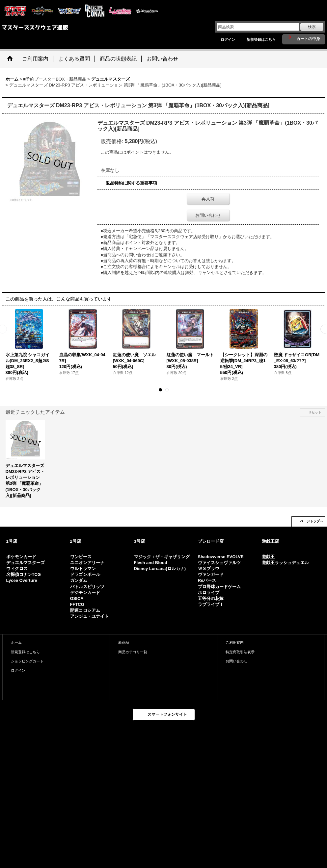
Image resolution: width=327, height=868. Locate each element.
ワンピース (81, 557)
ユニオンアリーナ (87, 563)
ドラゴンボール (85, 574)
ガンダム (79, 580)
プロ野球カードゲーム (219, 587)
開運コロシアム (85, 610)
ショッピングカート (27, 661)
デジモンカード (85, 593)
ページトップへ (312, 521)
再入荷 (208, 199)
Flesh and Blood (151, 563)
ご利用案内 (235, 642)
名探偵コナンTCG (24, 574)
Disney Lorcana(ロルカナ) (160, 569)
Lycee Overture (22, 580)
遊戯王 (268, 557)
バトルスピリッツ (87, 587)
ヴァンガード (211, 574)
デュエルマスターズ (26, 563)
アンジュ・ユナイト (89, 616)
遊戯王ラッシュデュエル (285, 563)
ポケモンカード (21, 557)
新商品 (124, 642)
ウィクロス (17, 569)
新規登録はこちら (261, 39)
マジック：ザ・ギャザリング (162, 557)
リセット (315, 412)
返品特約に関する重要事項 (131, 183)
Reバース (207, 580)
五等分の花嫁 (211, 598)
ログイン (228, 39)
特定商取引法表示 (240, 652)
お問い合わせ (208, 215)
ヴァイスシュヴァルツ (219, 563)
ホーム (16, 642)
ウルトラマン (83, 569)
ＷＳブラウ (209, 569)
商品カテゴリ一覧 (133, 652)
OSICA (77, 598)
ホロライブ (209, 593)
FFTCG (77, 604)
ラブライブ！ (211, 604)
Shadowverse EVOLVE (221, 557)
